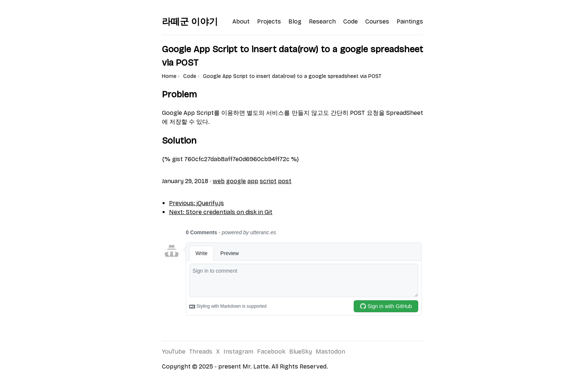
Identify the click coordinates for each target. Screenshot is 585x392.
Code (190, 76)
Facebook (271, 352)
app (253, 181)
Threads (201, 352)
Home (169, 76)
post (285, 181)
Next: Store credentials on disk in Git (221, 212)
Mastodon (330, 352)
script (268, 181)
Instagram (238, 352)
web (219, 181)
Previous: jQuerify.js (196, 203)
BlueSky (301, 352)
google (236, 181)
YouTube (174, 352)
